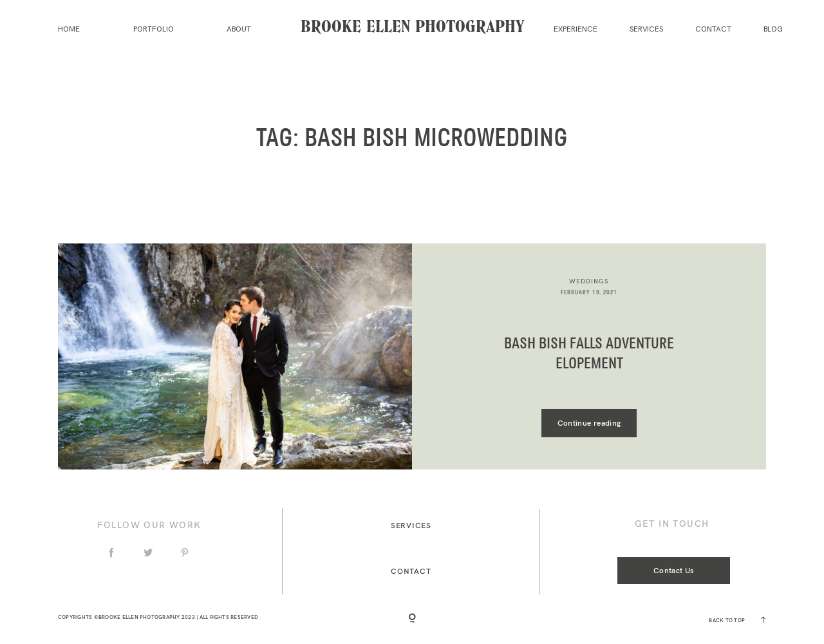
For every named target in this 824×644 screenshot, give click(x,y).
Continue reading (589, 423)
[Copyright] (412, 619)
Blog (773, 29)
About (239, 29)
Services (646, 29)
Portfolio (154, 29)
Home (69, 29)
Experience (576, 29)
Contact (713, 29)
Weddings (589, 281)
